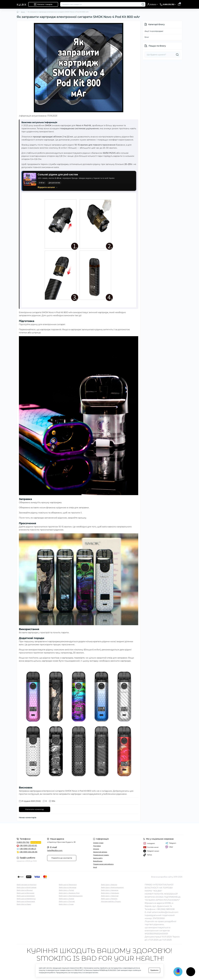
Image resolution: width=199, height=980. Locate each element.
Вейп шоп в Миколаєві (26, 901)
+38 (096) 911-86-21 (28, 849)
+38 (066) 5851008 (165, 909)
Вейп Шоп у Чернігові (110, 896)
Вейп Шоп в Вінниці (25, 890)
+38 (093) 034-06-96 (28, 852)
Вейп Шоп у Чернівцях (110, 893)
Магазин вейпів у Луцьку (111, 901)
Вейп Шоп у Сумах (66, 904)
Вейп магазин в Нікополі (27, 885)
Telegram (171, 843)
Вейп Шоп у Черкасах (110, 890)
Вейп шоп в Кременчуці (26, 899)
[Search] (143, 4)
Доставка (97, 846)
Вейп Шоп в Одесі (24, 904)
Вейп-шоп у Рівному (109, 899)
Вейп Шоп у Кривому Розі (69, 893)
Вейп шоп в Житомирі (25, 893)
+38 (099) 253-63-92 (28, 845)
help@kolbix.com (55, 850)
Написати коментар (35, 809)
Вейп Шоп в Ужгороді (68, 887)
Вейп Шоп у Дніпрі (66, 890)
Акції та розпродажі (154, 31)
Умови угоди (98, 843)
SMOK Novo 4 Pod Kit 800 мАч (57, 312)
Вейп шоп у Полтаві (67, 901)
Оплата (96, 849)
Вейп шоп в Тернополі (68, 885)
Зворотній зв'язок (100, 852)
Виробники (98, 861)
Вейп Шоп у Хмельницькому (112, 887)
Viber (169, 847)
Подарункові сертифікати (103, 864)
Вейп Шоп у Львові (66, 899)
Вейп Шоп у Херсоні (109, 885)
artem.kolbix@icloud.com (165, 912)
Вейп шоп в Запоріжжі (26, 896)
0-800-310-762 (23, 842)
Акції (95, 867)
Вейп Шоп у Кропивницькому (71, 896)
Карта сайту (98, 858)
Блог (23, 12)
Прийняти (154, 970)
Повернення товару (101, 855)
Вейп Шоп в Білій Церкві (27, 887)
